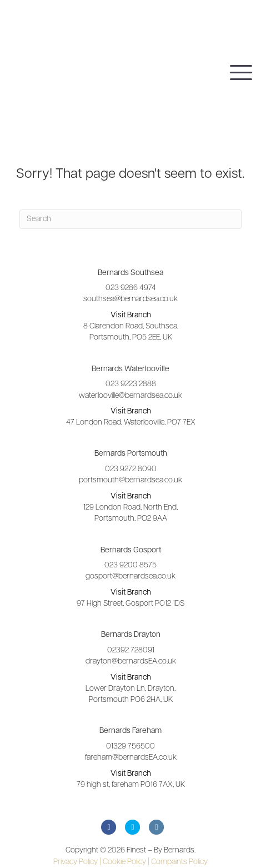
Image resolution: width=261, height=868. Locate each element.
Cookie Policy (126, 862)
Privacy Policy (77, 862)
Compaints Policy (179, 862)
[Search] (130, 219)
